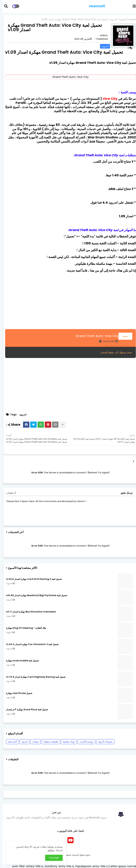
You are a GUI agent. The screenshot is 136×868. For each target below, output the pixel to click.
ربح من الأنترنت (84, 742)
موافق (48, 850)
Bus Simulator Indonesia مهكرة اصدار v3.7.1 (28, 612)
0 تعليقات (9, 493)
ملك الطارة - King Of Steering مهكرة (24, 628)
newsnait (95, 6)
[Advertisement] (68, 300)
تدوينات (33, 742)
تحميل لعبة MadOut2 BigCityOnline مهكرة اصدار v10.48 (34, 595)
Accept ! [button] (51, 858)
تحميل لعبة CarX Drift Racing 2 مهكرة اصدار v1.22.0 (31, 579)
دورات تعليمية (66, 742)
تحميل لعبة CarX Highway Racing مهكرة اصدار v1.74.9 (33, 677)
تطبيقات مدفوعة (48, 742)
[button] (6, 6)
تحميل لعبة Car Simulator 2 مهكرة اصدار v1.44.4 (30, 644)
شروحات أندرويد (103, 742)
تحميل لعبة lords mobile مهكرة (20, 661)
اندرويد (111, 19)
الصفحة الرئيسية (125, 19)
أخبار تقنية (10, 742)
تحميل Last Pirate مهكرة (17, 693)
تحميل (123, 336)
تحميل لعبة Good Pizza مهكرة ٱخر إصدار (25, 710)
